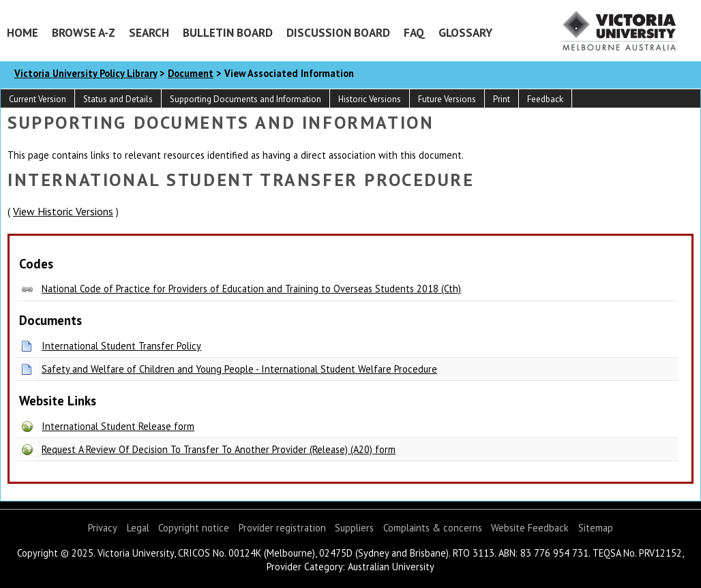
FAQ (414, 32)
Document (191, 73)
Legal (138, 528)
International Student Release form (118, 426)
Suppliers (354, 528)
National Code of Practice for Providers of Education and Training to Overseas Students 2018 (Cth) (251, 289)
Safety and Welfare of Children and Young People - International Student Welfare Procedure (239, 369)
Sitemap (596, 528)
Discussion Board (338, 32)
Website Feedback (530, 528)
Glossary (465, 32)
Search (149, 32)
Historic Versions (370, 99)
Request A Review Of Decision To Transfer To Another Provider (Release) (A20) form (219, 449)
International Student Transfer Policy (121, 346)
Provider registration (282, 528)
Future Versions (447, 99)
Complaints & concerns (433, 528)
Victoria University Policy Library (86, 73)
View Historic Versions (63, 211)
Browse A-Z (84, 32)
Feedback (545, 99)
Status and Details (118, 99)
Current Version (38, 99)
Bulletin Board (228, 32)
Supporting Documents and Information (245, 99)
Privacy (103, 528)
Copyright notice (194, 528)
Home (23, 32)
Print (502, 99)
